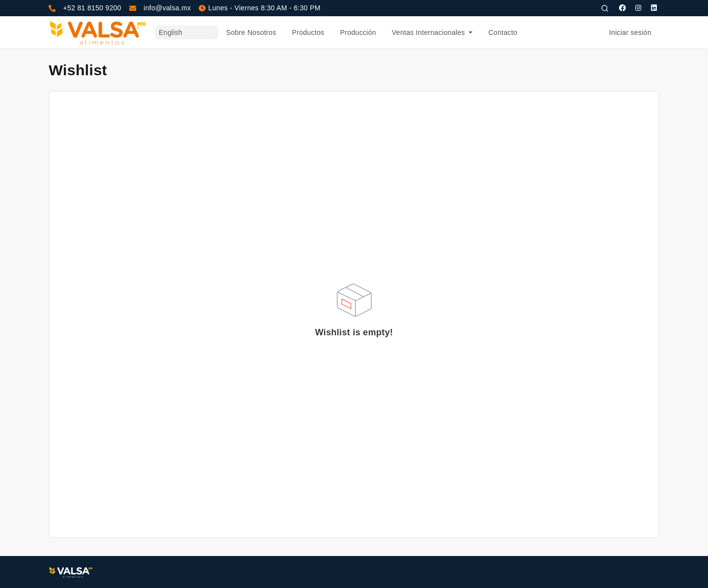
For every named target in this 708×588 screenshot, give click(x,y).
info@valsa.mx (167, 8)
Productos (308, 32)
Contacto (503, 32)
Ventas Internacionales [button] (429, 32)
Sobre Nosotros (251, 32)
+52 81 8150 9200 (92, 8)
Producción (358, 32)
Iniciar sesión (630, 32)
